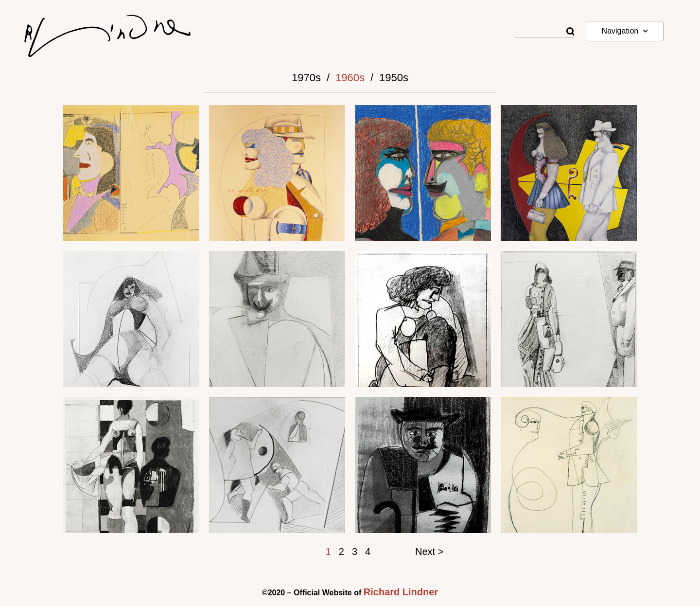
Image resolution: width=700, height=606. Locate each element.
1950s (394, 78)
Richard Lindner (401, 592)
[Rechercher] (570, 32)
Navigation (625, 31)
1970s (306, 78)
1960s (350, 78)
